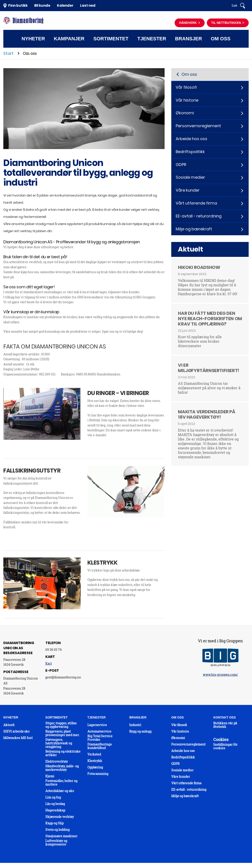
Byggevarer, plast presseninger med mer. (62, 733)
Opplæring (95, 767)
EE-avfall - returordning (199, 216)
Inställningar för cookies (225, 746)
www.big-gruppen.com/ (220, 675)
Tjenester (152, 39)
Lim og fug (53, 797)
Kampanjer (69, 39)
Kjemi (50, 776)
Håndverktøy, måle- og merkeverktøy (62, 768)
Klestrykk (95, 761)
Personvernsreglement (198, 126)
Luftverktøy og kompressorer (56, 843)
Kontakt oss (125, 56)
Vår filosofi (186, 87)
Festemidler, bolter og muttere (61, 783)
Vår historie (187, 100)
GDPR (181, 165)
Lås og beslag (55, 804)
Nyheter (33, 39)
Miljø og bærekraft (194, 229)
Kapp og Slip (54, 823)
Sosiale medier (190, 177)
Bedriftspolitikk (190, 152)
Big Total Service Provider (100, 738)
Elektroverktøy (57, 762)
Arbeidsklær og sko (60, 791)
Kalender (65, 5)
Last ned (88, 5)
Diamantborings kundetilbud (100, 746)
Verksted (94, 754)
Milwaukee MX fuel (18, 738)
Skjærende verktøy (60, 817)
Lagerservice (97, 725)
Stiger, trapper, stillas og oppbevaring (61, 725)
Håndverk (188, 23)
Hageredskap (55, 810)
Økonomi (185, 113)
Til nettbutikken (227, 23)
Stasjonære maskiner (61, 836)
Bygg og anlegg (140, 731)
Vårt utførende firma (196, 203)
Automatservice (99, 731)
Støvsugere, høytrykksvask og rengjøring (59, 743)
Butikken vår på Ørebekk (225, 725)
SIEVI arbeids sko (16, 731)
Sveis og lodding (57, 830)
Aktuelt (9, 725)
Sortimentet (111, 39)
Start (8, 53)
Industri (135, 725)
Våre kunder (188, 190)
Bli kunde (42, 5)
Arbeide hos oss (192, 139)
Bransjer (188, 39)
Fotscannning (98, 774)
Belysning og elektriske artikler (63, 753)
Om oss (221, 39)
